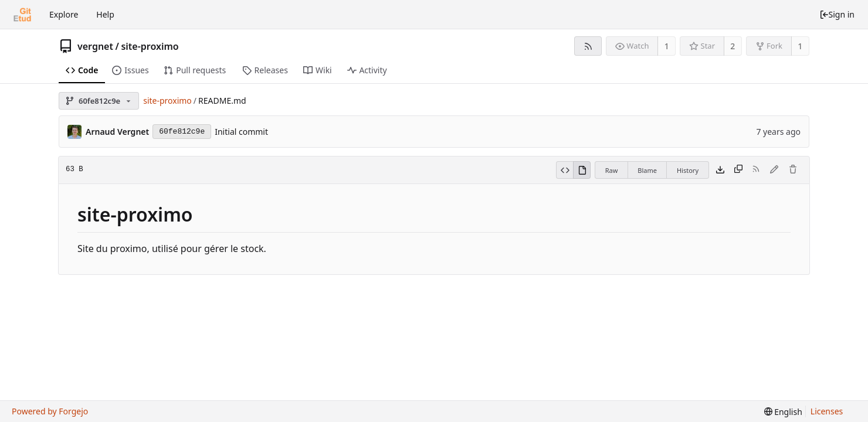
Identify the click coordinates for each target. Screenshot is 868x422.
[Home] (22, 15)
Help (105, 14)
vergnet (95, 46)
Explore (64, 14)
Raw (612, 170)
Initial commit (241, 132)
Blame (647, 170)
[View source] (564, 170)
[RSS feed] (588, 46)
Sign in (837, 14)
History (688, 170)
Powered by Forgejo (50, 411)
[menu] (783, 412)
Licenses (827, 411)
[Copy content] (738, 170)
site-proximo (150, 46)
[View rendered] (582, 170)
